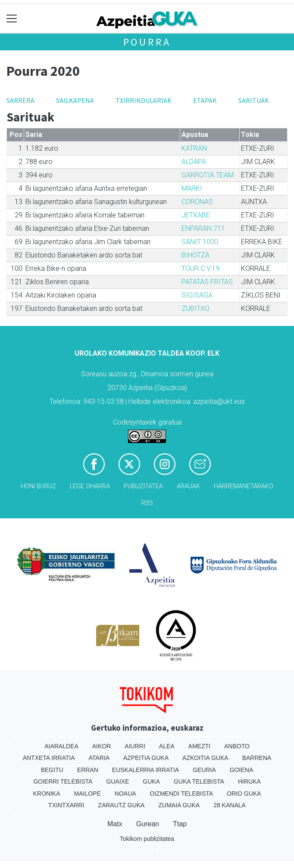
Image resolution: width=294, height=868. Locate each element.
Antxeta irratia (49, 758)
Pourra (147, 42)
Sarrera (20, 100)
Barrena (257, 758)
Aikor (102, 746)
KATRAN (194, 148)
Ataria (99, 758)
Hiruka (249, 781)
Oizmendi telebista (182, 794)
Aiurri (135, 746)
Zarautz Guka (121, 805)
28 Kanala (230, 805)
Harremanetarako (244, 486)
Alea (167, 746)
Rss (147, 503)
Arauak (188, 486)
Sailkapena (75, 100)
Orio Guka (244, 794)
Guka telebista (199, 781)
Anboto (237, 746)
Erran (88, 770)
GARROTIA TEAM (208, 175)
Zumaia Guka (179, 805)
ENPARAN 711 (203, 228)
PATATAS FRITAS (207, 282)
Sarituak (254, 100)
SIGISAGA (197, 295)
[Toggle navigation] (12, 19)
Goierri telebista (63, 781)
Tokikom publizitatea (147, 839)
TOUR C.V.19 (200, 268)
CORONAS (197, 202)
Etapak (205, 100)
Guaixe (117, 781)
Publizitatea (143, 486)
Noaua (125, 794)
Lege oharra (90, 486)
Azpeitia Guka (146, 758)
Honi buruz (38, 486)
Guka (151, 781)
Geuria (204, 770)
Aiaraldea (61, 746)
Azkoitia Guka (205, 758)
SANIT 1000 (200, 242)
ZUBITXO (195, 308)
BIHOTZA (195, 255)
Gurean (148, 824)
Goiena (241, 770)
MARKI (192, 188)
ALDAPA (194, 162)
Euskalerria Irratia (145, 770)
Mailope (88, 794)
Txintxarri (66, 805)
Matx (115, 824)
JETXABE (196, 215)
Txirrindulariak (144, 100)
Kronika (47, 794)
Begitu (52, 770)
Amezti (199, 746)
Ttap (180, 824)
